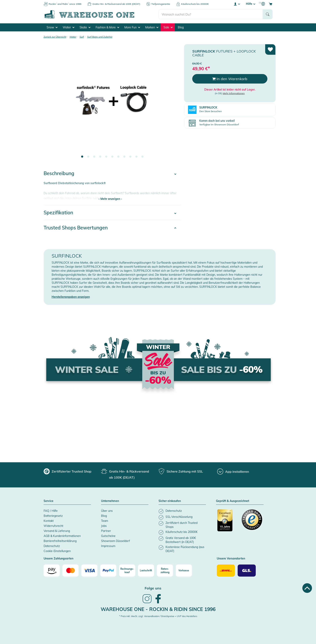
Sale (168, 27)
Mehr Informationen (234, 93)
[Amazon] (52, 571)
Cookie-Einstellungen (57, 551)
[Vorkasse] (184, 571)
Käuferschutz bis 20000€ (195, 4)
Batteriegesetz (53, 516)
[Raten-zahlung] (165, 571)
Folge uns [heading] (153, 588)
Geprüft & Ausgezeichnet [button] (233, 501)
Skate (85, 27)
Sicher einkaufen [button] (170, 501)
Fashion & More (107, 27)
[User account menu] (237, 4)
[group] (67, 471)
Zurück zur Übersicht (55, 37)
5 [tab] (106, 157)
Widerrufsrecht (53, 526)
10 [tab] (136, 157)
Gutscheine (108, 536)
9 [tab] (130, 157)
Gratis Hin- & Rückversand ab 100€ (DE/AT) (116, 4)
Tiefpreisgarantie (161, 4)
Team (105, 521)
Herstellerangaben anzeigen (71, 297)
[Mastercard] (71, 571)
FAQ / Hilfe (51, 511)
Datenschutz (52, 546)
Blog (181, 27)
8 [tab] (124, 157)
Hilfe (251, 4)
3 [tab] (94, 157)
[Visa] (89, 571)
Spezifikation (58, 213)
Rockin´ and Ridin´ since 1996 (65, 4)
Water (69, 27)
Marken (152, 27)
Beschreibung (59, 173)
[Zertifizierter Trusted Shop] (228, 522)
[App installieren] (233, 472)
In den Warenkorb (230, 79)
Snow (52, 27)
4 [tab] (100, 157)
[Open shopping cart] (271, 4)
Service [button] (49, 501)
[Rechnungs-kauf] (127, 571)
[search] (211, 14)
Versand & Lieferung (57, 531)
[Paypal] (108, 571)
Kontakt (49, 521)
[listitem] (182, 511)
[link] (147, 603)
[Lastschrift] (146, 571)
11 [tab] (142, 157)
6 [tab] (112, 157)
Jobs (104, 526)
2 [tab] (88, 157)
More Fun (132, 27)
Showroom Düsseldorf (116, 541)
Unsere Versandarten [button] (231, 559)
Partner (106, 531)
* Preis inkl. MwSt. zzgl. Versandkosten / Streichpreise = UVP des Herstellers (158, 616)
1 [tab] (82, 157)
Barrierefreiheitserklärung (60, 541)
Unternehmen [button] (110, 501)
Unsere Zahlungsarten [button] (58, 559)
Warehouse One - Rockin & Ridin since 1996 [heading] (158, 609)
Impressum (108, 546)
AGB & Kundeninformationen (62, 536)
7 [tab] (118, 157)
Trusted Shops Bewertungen (76, 228)
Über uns (107, 511)
